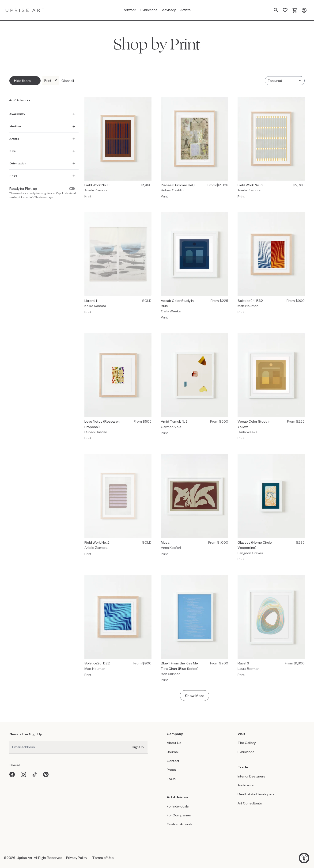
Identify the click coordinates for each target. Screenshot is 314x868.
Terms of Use (103, 858)
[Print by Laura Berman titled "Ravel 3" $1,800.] (271, 627)
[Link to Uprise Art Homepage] (25, 10)
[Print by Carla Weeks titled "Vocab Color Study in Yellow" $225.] (271, 388)
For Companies (179, 815)
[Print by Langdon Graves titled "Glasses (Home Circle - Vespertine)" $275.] (271, 509)
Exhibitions (246, 752)
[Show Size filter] (43, 150)
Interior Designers (251, 776)
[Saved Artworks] (285, 10)
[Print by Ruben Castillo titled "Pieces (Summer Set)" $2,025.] (194, 149)
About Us (174, 743)
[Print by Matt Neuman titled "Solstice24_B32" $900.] (271, 264)
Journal (173, 752)
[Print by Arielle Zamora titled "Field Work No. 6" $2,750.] (271, 149)
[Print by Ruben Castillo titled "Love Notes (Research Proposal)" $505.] (118, 388)
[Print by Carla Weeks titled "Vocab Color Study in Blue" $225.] (194, 267)
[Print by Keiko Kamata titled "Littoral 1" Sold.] (118, 264)
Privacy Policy (77, 858)
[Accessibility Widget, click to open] (304, 858)
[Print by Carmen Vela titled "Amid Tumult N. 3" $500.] (194, 385)
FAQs (171, 779)
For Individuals (178, 806)
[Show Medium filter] (43, 125)
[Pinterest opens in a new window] (46, 774)
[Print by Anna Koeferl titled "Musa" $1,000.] (194, 506)
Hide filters (22, 81)
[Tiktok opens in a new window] (35, 774)
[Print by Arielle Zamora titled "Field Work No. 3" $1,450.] (118, 149)
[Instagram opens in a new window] (23, 774)
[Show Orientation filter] (43, 163)
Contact (173, 761)
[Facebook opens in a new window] (12, 774)
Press (171, 770)
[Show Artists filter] (43, 138)
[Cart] (295, 10)
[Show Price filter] (43, 175)
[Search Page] (276, 10)
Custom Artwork (180, 824)
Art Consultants (250, 803)
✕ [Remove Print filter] (56, 80)
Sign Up (138, 747)
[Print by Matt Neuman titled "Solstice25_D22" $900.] (118, 627)
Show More (195, 696)
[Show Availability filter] (43, 113)
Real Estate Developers (256, 794)
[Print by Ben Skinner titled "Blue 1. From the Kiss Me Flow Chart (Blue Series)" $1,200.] (194, 630)
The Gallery (247, 743)
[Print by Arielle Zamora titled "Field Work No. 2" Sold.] (118, 506)
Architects (246, 785)
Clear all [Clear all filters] (68, 81)
